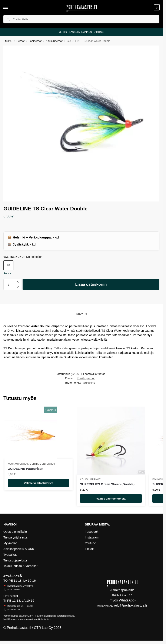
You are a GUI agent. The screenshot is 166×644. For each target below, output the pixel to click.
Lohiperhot (35, 41)
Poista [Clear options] (7, 273)
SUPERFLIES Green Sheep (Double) (107, 484)
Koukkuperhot (54, 41)
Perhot (20, 41)
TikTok (89, 549)
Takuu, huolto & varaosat (20, 566)
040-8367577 (122, 595)
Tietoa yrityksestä (15, 537)
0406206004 (14, 590)
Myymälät (10, 543)
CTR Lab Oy (43, 628)
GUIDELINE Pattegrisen (26, 469)
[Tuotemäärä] (9, 284)
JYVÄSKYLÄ (13, 576)
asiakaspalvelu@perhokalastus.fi (122, 605)
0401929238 (14, 610)
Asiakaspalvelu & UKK (19, 549)
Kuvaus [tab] (82, 314)
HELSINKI (11, 596)
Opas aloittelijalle (15, 532)
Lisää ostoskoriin (91, 284)
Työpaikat (10, 555)
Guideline (89, 383)
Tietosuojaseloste (15, 560)
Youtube (91, 543)
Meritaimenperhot (42, 464)
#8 (8, 265)
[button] (156, 7)
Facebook (92, 532)
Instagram (92, 537)
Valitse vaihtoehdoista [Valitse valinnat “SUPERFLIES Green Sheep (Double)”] (111, 498)
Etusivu (8, 41)
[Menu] (10, 7)
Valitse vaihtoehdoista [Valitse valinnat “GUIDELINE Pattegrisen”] (39, 483)
